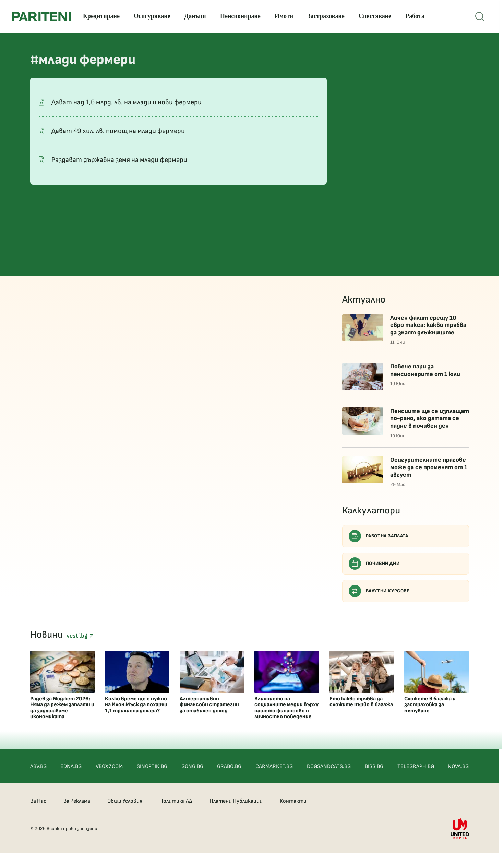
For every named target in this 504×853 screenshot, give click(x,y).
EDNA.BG (71, 766)
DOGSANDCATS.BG (329, 766)
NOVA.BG (458, 766)
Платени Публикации (236, 801)
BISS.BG (374, 766)
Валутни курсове (379, 591)
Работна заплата (379, 536)
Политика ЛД (176, 801)
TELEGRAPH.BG (416, 766)
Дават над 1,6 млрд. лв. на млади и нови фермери (127, 102)
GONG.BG (192, 766)
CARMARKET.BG (274, 766)
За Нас (38, 801)
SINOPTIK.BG (152, 766)
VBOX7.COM (109, 766)
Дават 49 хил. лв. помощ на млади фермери (118, 131)
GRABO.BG (229, 766)
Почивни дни (374, 564)
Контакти (293, 801)
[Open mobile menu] (480, 16)
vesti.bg (80, 636)
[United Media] (460, 829)
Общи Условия (125, 801)
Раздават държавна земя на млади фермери (119, 160)
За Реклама (77, 801)
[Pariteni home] (41, 17)
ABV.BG (38, 766)
